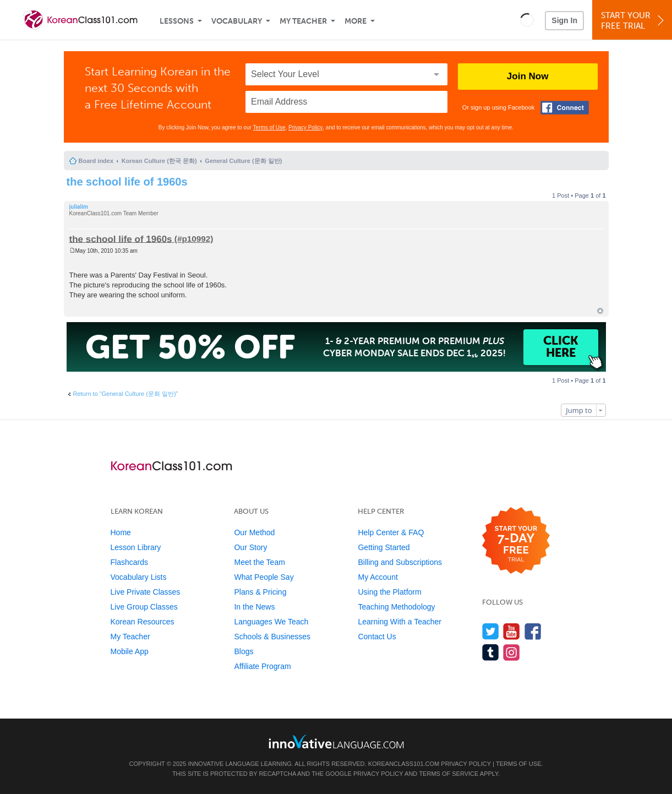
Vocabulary (237, 21)
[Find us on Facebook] (533, 631)
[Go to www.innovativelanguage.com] (336, 741)
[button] (527, 20)
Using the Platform (389, 592)
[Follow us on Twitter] (491, 631)
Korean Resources (143, 622)
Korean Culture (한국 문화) (159, 161)
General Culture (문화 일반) (243, 161)
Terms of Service (449, 774)
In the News (254, 607)
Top (600, 311)
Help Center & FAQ (391, 532)
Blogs (244, 651)
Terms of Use (269, 127)
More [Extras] (356, 21)
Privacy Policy (305, 127)
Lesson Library (136, 547)
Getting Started (384, 547)
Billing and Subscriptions (400, 562)
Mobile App (130, 651)
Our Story (250, 547)
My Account (378, 577)
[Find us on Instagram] (512, 652)
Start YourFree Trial (634, 21)
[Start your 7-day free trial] (516, 541)
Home (121, 532)
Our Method (254, 532)
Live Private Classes (146, 592)
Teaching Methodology (396, 607)
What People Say (264, 577)
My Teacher (303, 21)
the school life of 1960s (127, 182)
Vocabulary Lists (139, 577)
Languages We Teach (271, 622)
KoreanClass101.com (404, 764)
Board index (96, 161)
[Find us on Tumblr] (491, 652)
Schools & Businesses (272, 637)
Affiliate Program (262, 666)
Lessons (177, 21)
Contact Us (377, 637)
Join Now (528, 76)
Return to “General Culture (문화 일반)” (126, 394)
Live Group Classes (144, 607)
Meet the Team (259, 562)
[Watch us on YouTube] (512, 631)
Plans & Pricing (260, 592)
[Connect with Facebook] (565, 108)
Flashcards (129, 562)
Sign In (564, 20)
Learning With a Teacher (400, 622)
